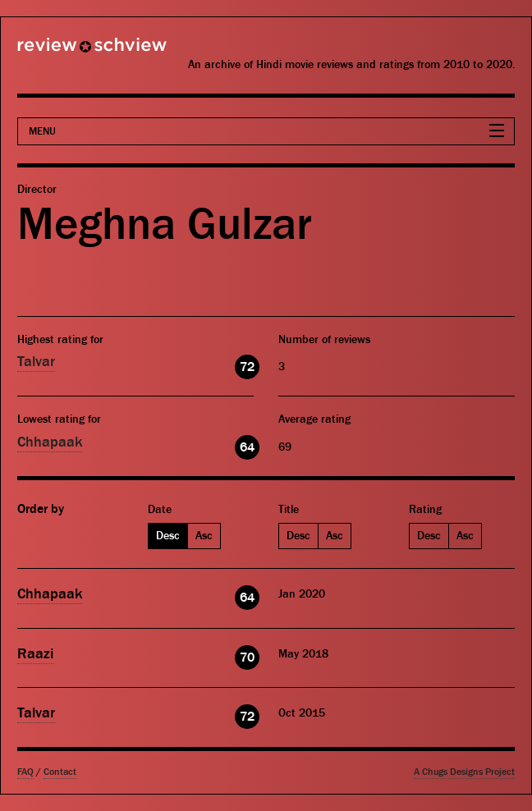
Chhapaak (50, 442)
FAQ (25, 772)
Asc (204, 536)
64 (247, 447)
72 (247, 367)
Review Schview (64, 52)
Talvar (36, 362)
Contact (60, 772)
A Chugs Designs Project (464, 772)
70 (247, 658)
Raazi (35, 654)
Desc (168, 536)
